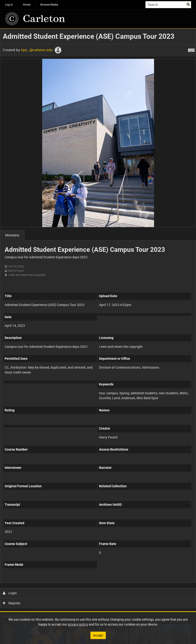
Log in (9, 4)
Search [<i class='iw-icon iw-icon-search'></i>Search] (188, 4)
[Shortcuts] (191, 49)
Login (10, 593)
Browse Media (49, 4)
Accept (98, 635)
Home (27, 4)
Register (12, 603)
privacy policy (78, 624)
